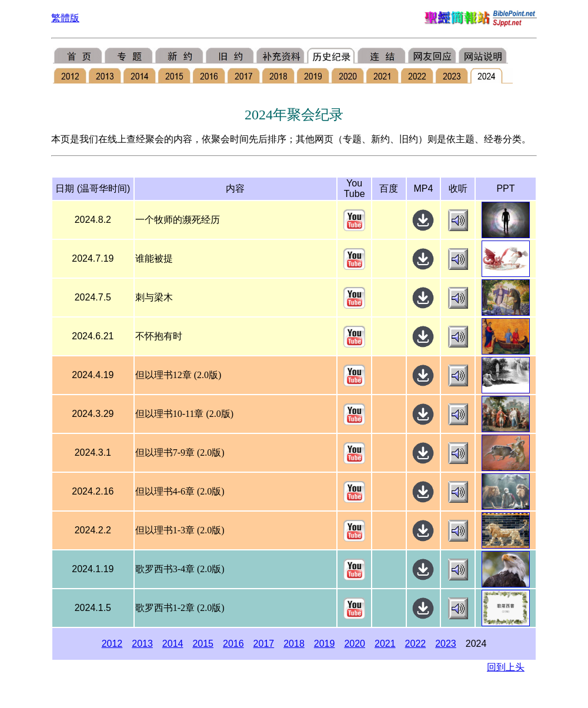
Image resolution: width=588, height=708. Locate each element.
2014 (173, 644)
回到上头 (506, 667)
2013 (142, 644)
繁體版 (65, 18)
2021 (385, 644)
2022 (416, 644)
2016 (233, 644)
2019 (325, 644)
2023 (446, 644)
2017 (264, 644)
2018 (294, 644)
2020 (355, 644)
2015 (203, 644)
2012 (112, 644)
